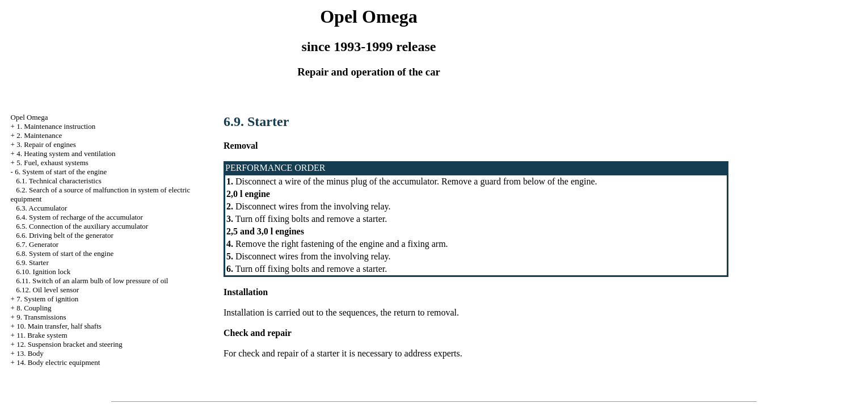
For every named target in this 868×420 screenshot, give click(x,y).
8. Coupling (34, 308)
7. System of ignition (47, 299)
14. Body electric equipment (58, 362)
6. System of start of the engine (61, 172)
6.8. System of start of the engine (65, 253)
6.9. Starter (32, 262)
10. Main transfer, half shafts (59, 326)
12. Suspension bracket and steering (69, 344)
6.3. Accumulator (41, 208)
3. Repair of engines (46, 144)
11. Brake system (42, 335)
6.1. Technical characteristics (58, 181)
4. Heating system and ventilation (66, 154)
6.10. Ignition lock (43, 272)
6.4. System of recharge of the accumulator (79, 217)
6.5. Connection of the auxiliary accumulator (82, 226)
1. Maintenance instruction (56, 126)
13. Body (30, 353)
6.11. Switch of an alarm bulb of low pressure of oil (92, 281)
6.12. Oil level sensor (47, 290)
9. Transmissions (41, 317)
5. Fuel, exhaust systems (52, 163)
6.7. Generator (37, 244)
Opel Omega (30, 117)
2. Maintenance (39, 135)
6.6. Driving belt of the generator (64, 235)
